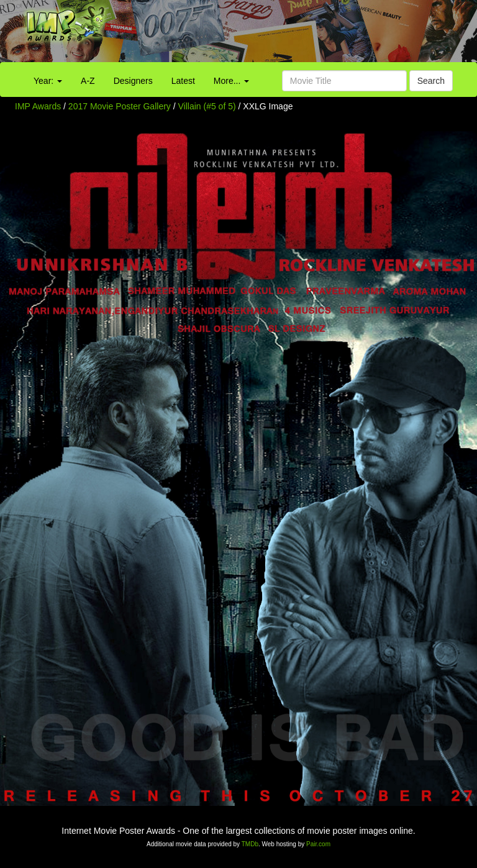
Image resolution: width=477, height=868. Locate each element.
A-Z (88, 81)
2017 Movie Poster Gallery (120, 106)
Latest (183, 81)
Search (431, 81)
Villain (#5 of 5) (207, 106)
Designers (133, 81)
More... (231, 81)
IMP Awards (38, 106)
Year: (48, 81)
